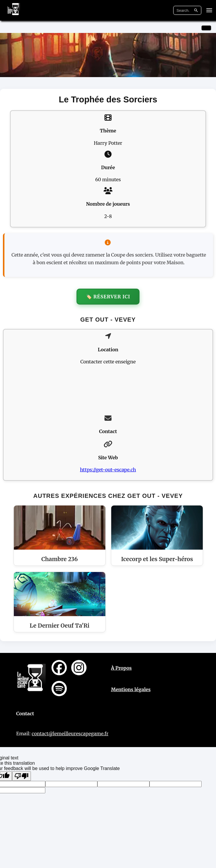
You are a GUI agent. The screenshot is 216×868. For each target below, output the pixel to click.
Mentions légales (131, 689)
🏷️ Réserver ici (108, 297)
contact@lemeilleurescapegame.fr (70, 734)
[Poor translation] (21, 776)
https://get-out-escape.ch (108, 470)
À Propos (121, 668)
